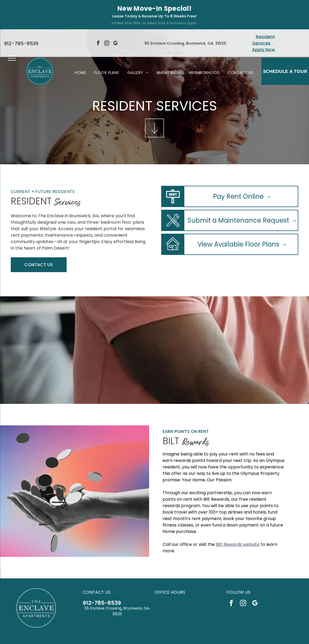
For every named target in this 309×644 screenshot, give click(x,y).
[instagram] (243, 574)
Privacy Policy (127, 636)
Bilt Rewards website (238, 515)
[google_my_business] (255, 574)
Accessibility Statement (158, 636)
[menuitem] (80, 43)
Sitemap (185, 636)
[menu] (12, 29)
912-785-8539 (102, 574)
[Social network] (147, 625)
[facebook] (231, 574)
